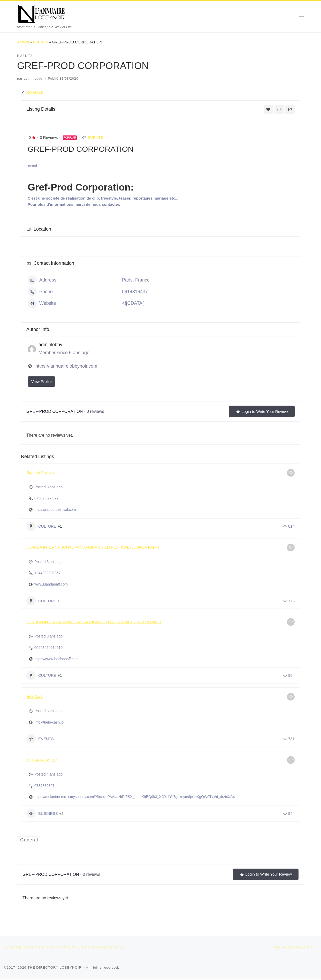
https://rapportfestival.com (55, 510)
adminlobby (33, 79)
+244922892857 (48, 573)
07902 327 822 (46, 498)
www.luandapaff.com (51, 584)
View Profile (41, 381)
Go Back (32, 93)
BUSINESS (42, 814)
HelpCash (35, 697)
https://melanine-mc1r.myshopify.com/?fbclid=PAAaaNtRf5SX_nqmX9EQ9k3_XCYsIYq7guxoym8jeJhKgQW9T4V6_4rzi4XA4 (135, 797)
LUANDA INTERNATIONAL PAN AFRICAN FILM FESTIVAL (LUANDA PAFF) (93, 547)
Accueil (23, 42)
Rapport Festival (40, 472)
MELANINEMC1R (42, 760)
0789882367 (44, 786)
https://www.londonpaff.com (56, 659)
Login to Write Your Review (262, 412)
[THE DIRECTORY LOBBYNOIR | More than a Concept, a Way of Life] (42, 13)
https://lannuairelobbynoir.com (66, 366)
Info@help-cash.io (49, 722)
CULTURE (41, 526)
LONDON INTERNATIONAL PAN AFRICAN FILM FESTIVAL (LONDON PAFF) (94, 622)
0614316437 (135, 292)
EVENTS (40, 42)
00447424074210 (48, 648)
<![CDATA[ (133, 303)
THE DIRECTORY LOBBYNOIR (55, 968)
